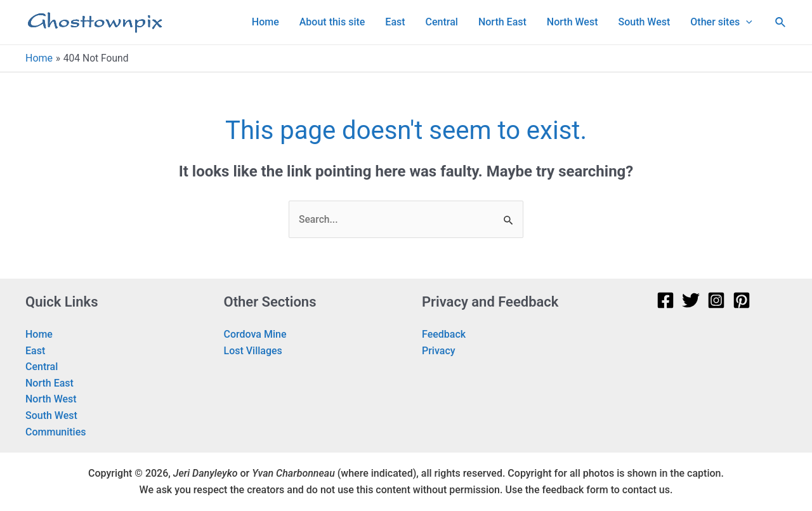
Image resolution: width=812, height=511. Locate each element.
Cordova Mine (255, 335)
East (35, 351)
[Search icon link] (781, 23)
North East (49, 383)
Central (42, 367)
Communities (56, 432)
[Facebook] (665, 301)
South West (51, 416)
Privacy (439, 351)
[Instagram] (716, 301)
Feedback (444, 335)
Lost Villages (253, 351)
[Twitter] (691, 301)
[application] (746, 22)
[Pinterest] (742, 301)
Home (39, 335)
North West (51, 400)
